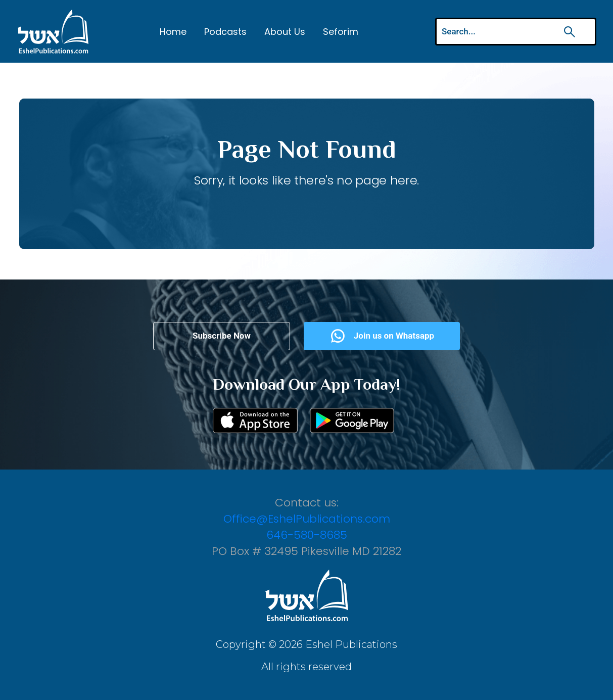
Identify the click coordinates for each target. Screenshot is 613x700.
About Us (285, 32)
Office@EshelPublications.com (307, 519)
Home (173, 32)
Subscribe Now (222, 336)
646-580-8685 (307, 535)
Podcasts (225, 32)
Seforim (341, 32)
